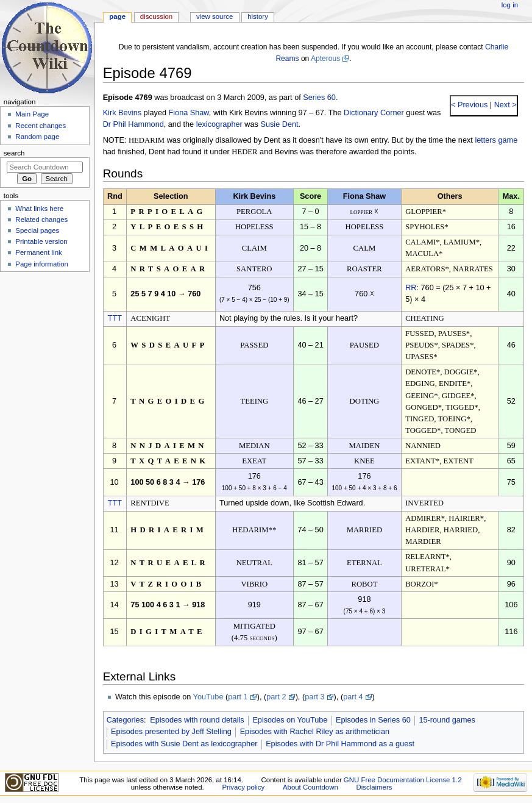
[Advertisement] (44, 368)
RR (411, 288)
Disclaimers (374, 787)
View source (215, 16)
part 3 (314, 697)
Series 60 (319, 98)
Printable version (41, 241)
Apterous (325, 59)
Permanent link (38, 252)
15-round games (447, 720)
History (258, 16)
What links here (39, 209)
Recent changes (41, 126)
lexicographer (219, 124)
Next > (504, 105)
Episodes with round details (197, 720)
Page (117, 16)
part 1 (238, 697)
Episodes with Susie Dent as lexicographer (184, 744)
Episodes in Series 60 (373, 720)
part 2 (276, 697)
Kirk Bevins (122, 113)
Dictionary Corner (374, 113)
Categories (125, 720)
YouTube (208, 697)
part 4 (353, 697)
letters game (496, 140)
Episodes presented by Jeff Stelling (171, 732)
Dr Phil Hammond (133, 124)
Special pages (37, 230)
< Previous (469, 105)
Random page (37, 137)
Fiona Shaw (189, 113)
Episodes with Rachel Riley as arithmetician (315, 732)
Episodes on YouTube (290, 720)
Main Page (32, 114)
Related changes (41, 219)
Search (14, 153)
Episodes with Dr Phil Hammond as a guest (340, 744)
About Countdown (310, 787)
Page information (42, 264)
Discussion (156, 16)
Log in (510, 5)
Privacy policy (243, 787)
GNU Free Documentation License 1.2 (403, 780)
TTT (115, 318)
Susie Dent (279, 124)
